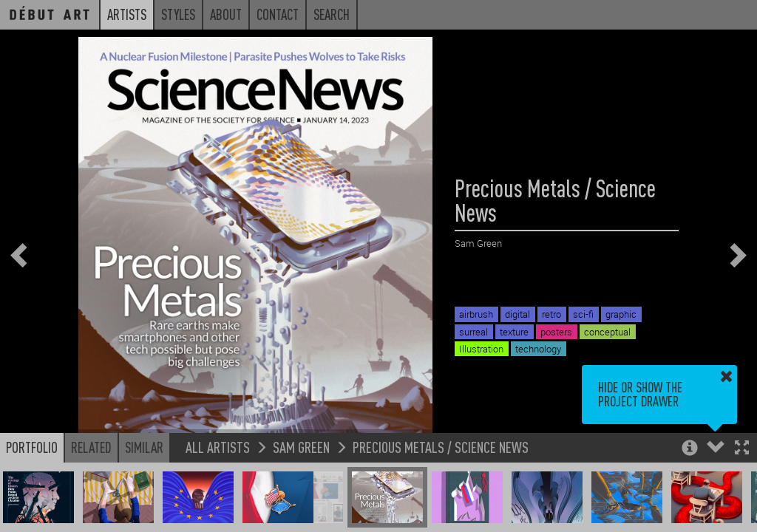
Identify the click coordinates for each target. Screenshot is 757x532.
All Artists (218, 447)
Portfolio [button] (32, 447)
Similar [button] (144, 447)
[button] (742, 449)
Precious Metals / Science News (441, 447)
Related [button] (91, 447)
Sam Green (301, 447)
